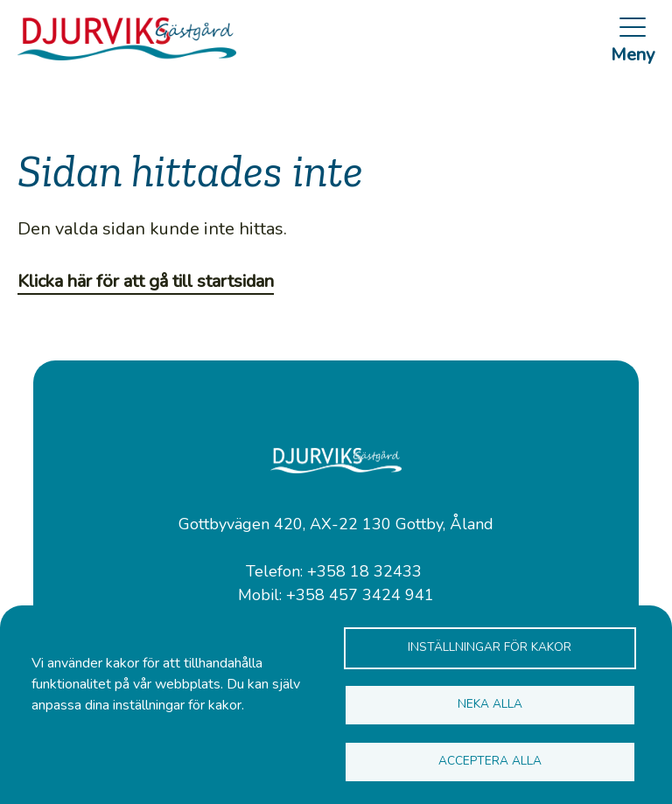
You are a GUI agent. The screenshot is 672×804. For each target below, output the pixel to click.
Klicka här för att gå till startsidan (146, 281)
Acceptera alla (490, 761)
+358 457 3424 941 (360, 595)
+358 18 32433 (364, 571)
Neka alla (490, 704)
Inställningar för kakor (490, 647)
